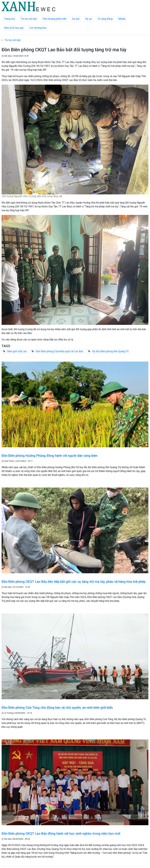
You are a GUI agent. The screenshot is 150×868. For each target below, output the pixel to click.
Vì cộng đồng (105, 19)
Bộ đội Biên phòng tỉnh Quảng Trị (110, 351)
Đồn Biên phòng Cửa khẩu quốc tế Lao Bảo (60, 351)
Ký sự (89, 19)
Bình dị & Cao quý (14, 28)
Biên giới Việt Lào (17, 351)
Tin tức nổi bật (29, 19)
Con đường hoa (38, 28)
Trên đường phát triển (54, 19)
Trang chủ (10, 19)
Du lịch (76, 19)
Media (122, 19)
